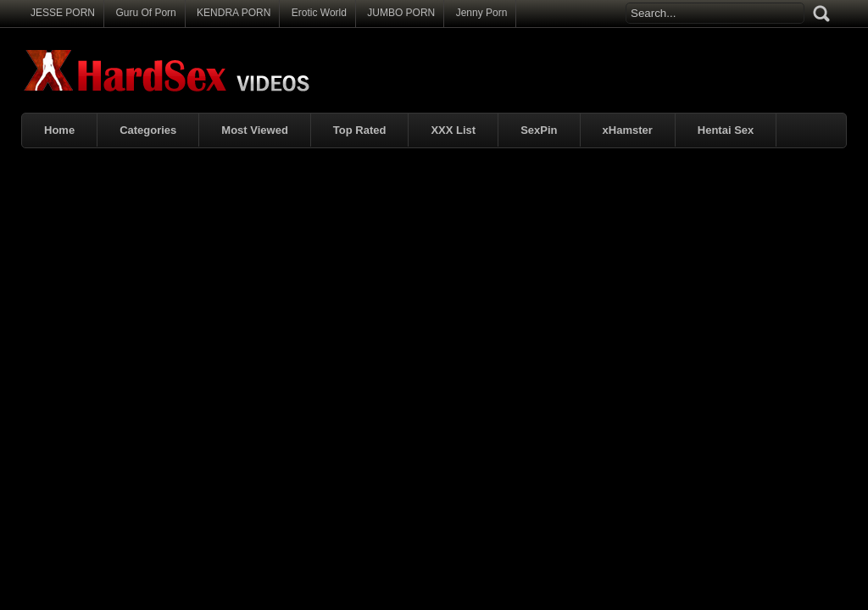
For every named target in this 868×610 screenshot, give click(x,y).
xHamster (628, 130)
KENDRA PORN (234, 13)
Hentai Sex (726, 130)
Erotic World (319, 13)
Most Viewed (255, 130)
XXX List (453, 130)
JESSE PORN (63, 13)
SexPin (539, 130)
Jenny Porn (482, 13)
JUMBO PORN (401, 13)
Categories (148, 130)
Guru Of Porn (145, 13)
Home (59, 130)
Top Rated (360, 130)
